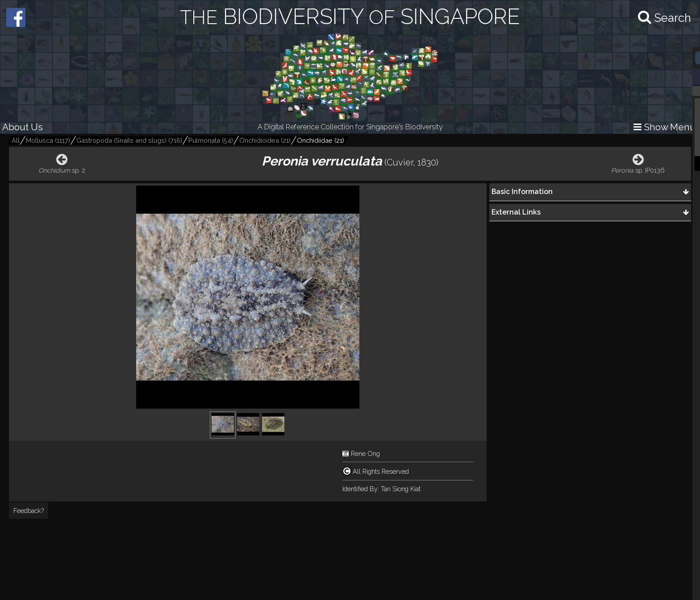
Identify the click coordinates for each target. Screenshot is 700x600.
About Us (23, 127)
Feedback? (29, 511)
